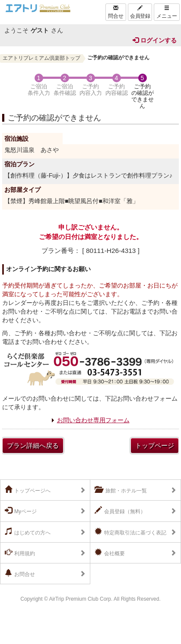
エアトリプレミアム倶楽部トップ (41, 58)
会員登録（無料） (120, 511)
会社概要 (110, 553)
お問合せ (20, 573)
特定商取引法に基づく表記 (130, 532)
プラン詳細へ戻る (33, 445)
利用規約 (20, 553)
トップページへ (28, 490)
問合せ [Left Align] (116, 12)
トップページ (155, 445)
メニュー (167, 12)
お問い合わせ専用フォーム (93, 420)
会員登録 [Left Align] (140, 12)
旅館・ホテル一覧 (121, 490)
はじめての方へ (28, 532)
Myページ (21, 511)
